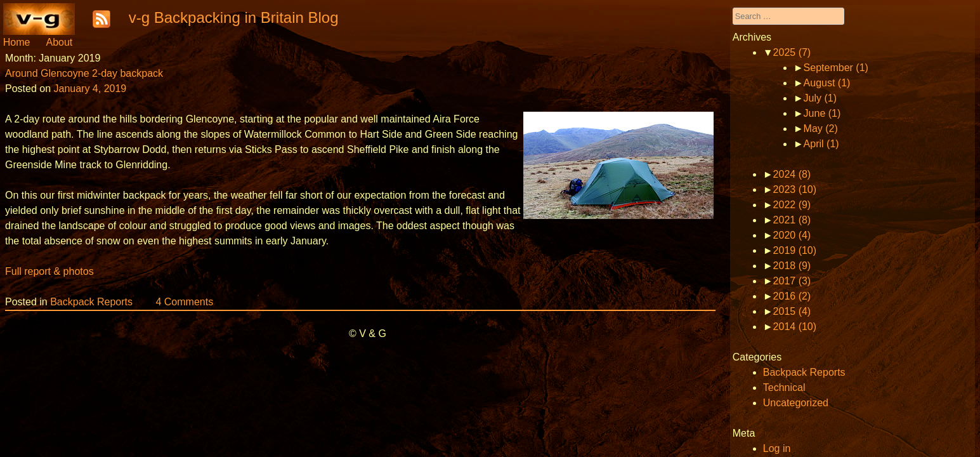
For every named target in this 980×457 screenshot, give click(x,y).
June (822, 113)
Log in (777, 448)
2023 (795, 189)
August (827, 83)
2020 (792, 235)
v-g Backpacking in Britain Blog (234, 17)
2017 (792, 281)
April (821, 144)
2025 (792, 52)
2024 (792, 174)
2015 (792, 311)
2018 (792, 266)
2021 (792, 220)
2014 (795, 327)
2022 (792, 205)
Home (17, 42)
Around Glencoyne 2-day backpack (84, 73)
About (59, 42)
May (821, 129)
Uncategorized (796, 403)
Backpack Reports (91, 302)
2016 (792, 296)
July (820, 98)
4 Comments (184, 302)
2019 (795, 250)
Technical (784, 387)
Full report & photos (49, 271)
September (836, 68)
